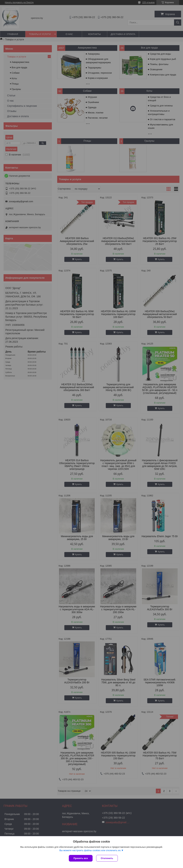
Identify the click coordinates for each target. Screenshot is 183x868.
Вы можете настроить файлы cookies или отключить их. (90, 850)
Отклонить (107, 858)
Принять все (81, 858)
